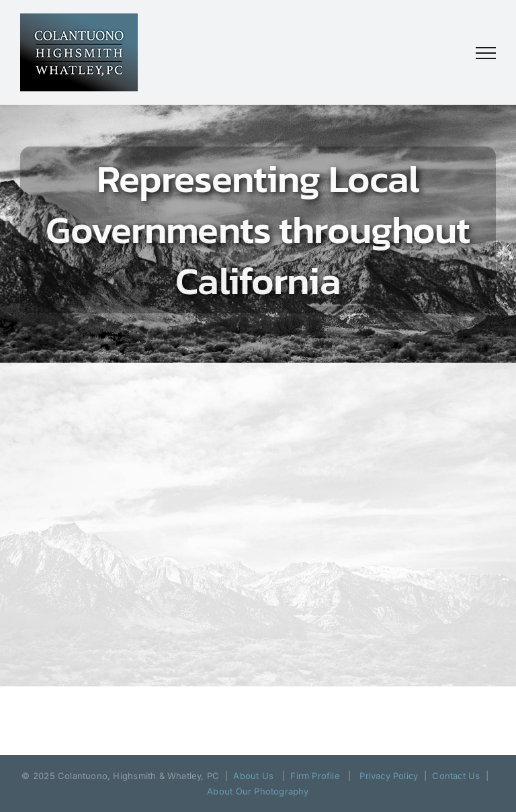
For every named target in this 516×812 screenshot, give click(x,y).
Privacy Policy (389, 776)
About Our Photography (258, 791)
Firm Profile (315, 776)
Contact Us (456, 776)
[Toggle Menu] (486, 53)
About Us (253, 776)
